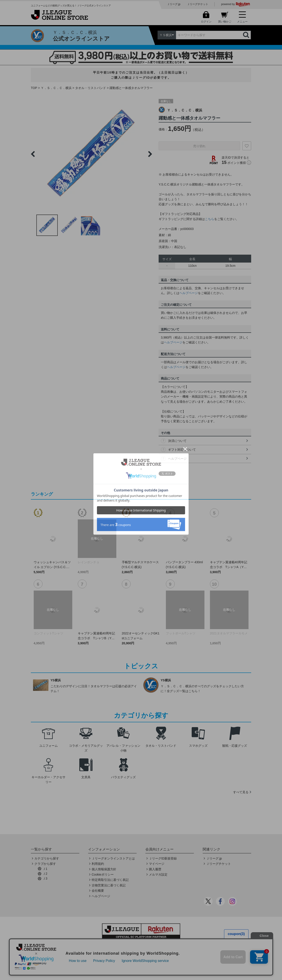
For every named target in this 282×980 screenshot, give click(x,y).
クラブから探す (45, 864)
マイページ (157, 864)
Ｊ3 (45, 878)
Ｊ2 (45, 874)
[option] (91, 154)
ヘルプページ (189, 293)
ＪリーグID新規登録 (163, 858)
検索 (247, 35)
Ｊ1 (45, 869)
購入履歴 (155, 869)
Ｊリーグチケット (198, 4)
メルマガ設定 (158, 874)
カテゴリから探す (47, 858)
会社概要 (98, 891)
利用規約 (98, 864)
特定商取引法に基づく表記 (110, 880)
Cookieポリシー (103, 874)
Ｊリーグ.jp (174, 4)
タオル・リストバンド (91, 88)
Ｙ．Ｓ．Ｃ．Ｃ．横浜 (56, 88)
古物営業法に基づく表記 (109, 885)
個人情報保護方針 (104, 869)
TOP (34, 88)
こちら (210, 219)
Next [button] (150, 154)
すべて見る (241, 792)
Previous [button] (33, 154)
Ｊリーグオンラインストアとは (113, 858)
